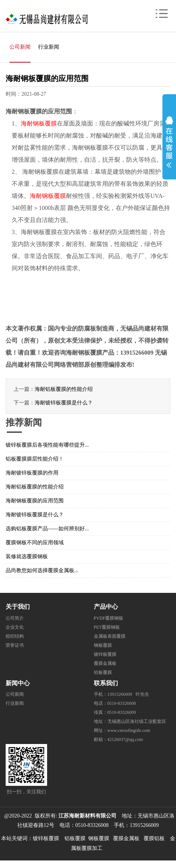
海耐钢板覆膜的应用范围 (35, 501)
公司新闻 (20, 47)
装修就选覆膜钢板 (27, 556)
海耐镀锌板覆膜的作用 (32, 473)
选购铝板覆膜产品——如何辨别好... (47, 529)
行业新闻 (49, 47)
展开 (169, 140)
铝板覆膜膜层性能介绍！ (35, 459)
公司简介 (15, 618)
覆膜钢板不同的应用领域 (35, 543)
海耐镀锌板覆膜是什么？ (64, 403)
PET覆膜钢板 (107, 627)
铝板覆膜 (103, 672)
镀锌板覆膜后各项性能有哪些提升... (47, 445)
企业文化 (15, 627)
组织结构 (15, 636)
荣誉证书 (15, 645)
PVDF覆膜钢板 (109, 618)
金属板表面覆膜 (110, 636)
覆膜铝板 (154, 838)
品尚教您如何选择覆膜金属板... (42, 570)
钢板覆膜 (103, 645)
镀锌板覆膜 (105, 654)
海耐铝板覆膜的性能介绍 (64, 389)
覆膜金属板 (105, 663)
